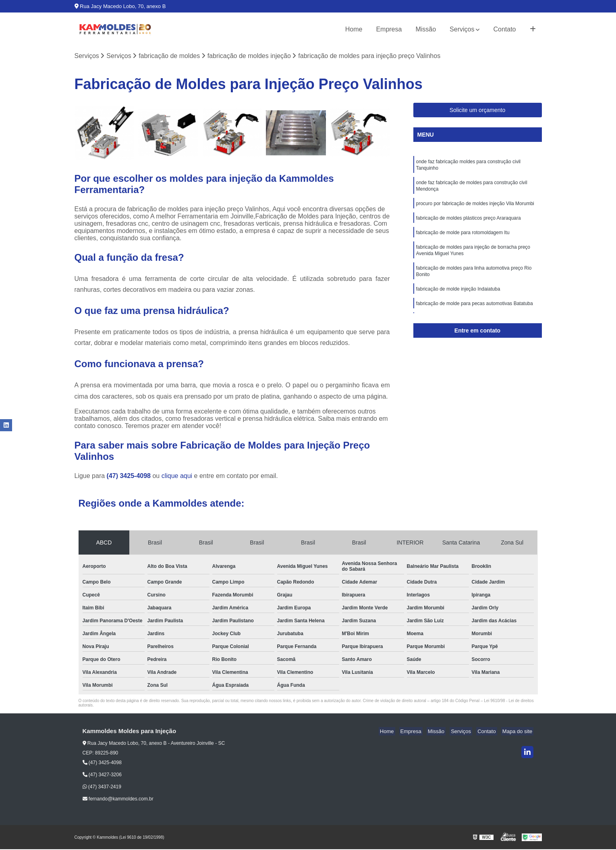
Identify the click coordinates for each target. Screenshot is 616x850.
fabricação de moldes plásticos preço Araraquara (469, 223)
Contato (504, 29)
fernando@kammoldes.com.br (118, 800)
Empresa (389, 29)
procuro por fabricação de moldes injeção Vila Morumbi (475, 208)
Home (354, 29)
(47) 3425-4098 (130, 477)
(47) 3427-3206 (102, 775)
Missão (426, 29)
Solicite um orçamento (478, 111)
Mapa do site (519, 732)
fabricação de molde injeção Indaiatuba (458, 299)
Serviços (462, 29)
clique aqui (177, 477)
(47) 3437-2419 (102, 788)
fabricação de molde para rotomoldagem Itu (463, 239)
